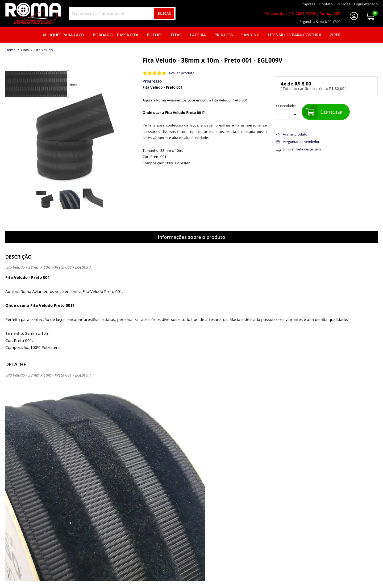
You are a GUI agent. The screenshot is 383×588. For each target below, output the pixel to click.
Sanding (251, 35)
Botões (155, 35)
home (10, 50)
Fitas (176, 35)
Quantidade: (287, 112)
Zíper (335, 35)
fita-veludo (43, 50)
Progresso (152, 81)
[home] (33, 13)
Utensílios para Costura (295, 35)
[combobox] (122, 13)
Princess (224, 35)
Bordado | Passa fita (116, 35)
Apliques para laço (63, 35)
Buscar (164, 13)
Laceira (198, 35)
